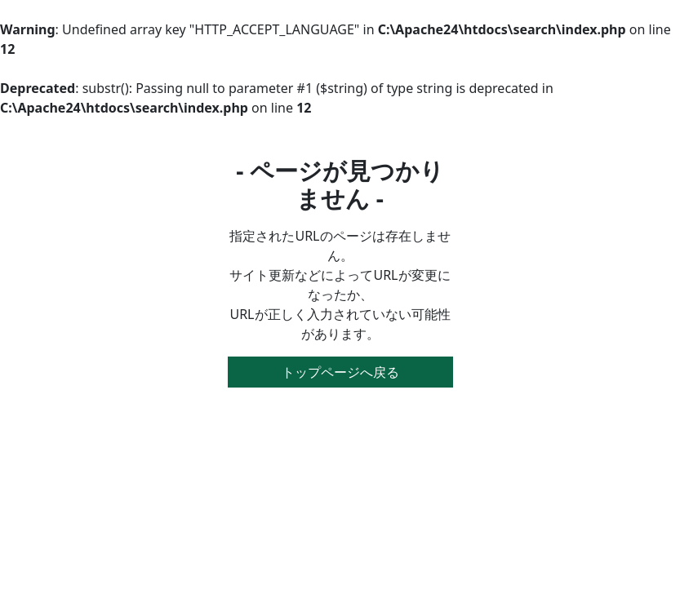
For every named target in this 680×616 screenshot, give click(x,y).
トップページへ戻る (340, 372)
